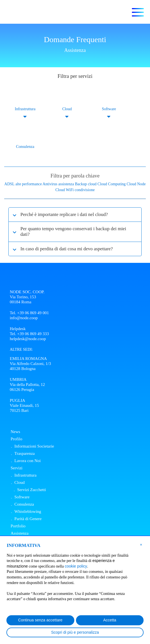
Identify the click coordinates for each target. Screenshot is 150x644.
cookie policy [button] (76, 566)
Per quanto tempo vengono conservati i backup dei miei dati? (73, 231)
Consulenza (25, 147)
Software (109, 109)
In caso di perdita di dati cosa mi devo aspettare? (67, 249)
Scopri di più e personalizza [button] (75, 632)
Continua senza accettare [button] (40, 620)
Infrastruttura (25, 109)
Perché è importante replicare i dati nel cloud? (64, 214)
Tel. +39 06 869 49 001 (29, 313)
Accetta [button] (110, 620)
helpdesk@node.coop (28, 339)
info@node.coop (24, 318)
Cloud (67, 109)
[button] (141, 544)
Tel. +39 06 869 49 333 (29, 334)
